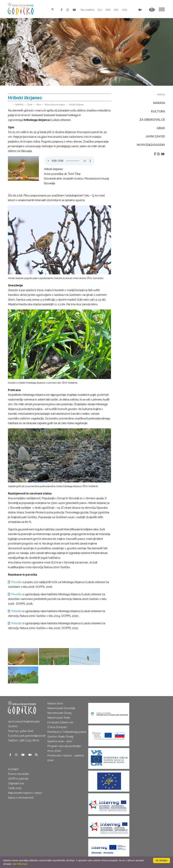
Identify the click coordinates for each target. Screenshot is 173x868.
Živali (30, 105)
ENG (108, 10)
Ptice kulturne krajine (55, 105)
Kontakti (13, 769)
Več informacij (20, 864)
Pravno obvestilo (18, 774)
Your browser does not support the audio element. (69, 161)
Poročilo (15, 582)
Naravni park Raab (59, 718)
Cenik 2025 (15, 788)
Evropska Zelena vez (60, 722)
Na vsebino (88, 10)
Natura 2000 (55, 703)
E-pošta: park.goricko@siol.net (27, 736)
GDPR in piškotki (18, 779)
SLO (100, 10)
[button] (152, 10)
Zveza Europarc (57, 727)
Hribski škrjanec (76, 105)
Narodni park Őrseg (59, 713)
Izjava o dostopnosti (21, 798)
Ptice (39, 105)
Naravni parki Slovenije (61, 708)
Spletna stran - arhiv (60, 741)
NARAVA (19, 105)
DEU (116, 10)
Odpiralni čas (16, 783)
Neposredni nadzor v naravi (25, 793)
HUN (125, 10)
